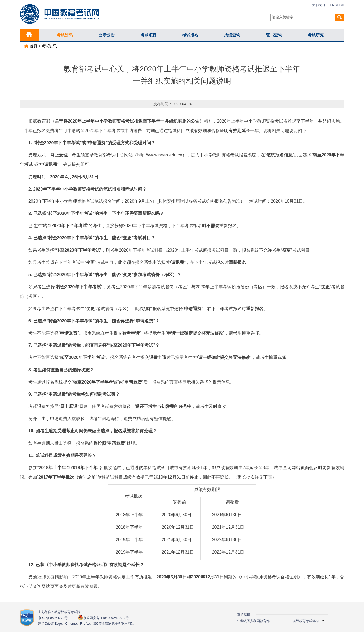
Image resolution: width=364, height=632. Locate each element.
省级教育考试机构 (306, 621)
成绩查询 (232, 35)
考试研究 (316, 35)
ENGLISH (337, 5)
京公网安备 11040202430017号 (103, 618)
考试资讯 (65, 35)
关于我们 (318, 5)
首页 (31, 46)
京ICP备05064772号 (54, 618)
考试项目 (149, 35)
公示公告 (107, 35)
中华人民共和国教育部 (253, 621)
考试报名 (190, 35)
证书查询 (274, 35)
